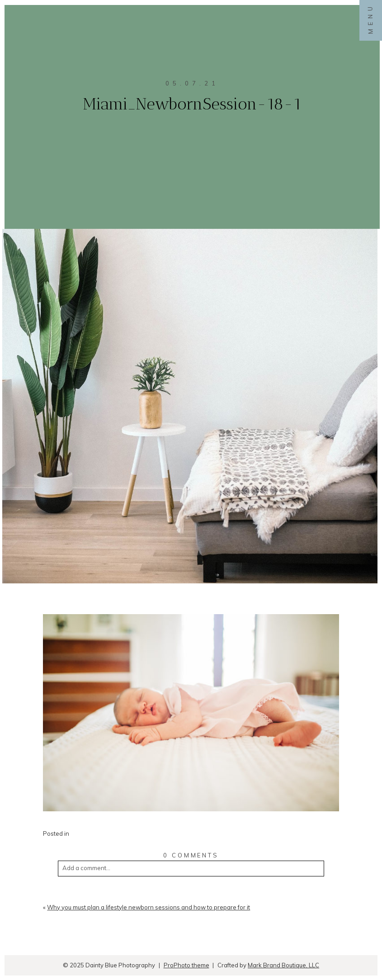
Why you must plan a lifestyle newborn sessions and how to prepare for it (149, 907)
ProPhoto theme (186, 965)
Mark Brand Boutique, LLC (283, 965)
